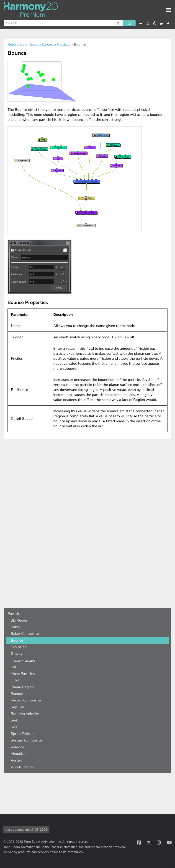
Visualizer (19, 754)
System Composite (26, 740)
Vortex (16, 760)
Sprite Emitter (22, 734)
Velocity (17, 747)
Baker (15, 627)
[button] (118, 23)
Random (18, 694)
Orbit (15, 680)
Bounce (17, 640)
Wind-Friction (22, 767)
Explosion (19, 647)
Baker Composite (25, 634)
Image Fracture (23, 660)
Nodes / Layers (41, 45)
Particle (63, 45)
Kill (13, 667)
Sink (14, 720)
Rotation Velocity (25, 714)
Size (14, 727)
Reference (16, 45)
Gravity (17, 654)
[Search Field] (70, 23)
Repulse (18, 707)
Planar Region (22, 687)
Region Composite (26, 700)
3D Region (19, 620)
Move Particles (23, 674)
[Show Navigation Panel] (169, 10)
